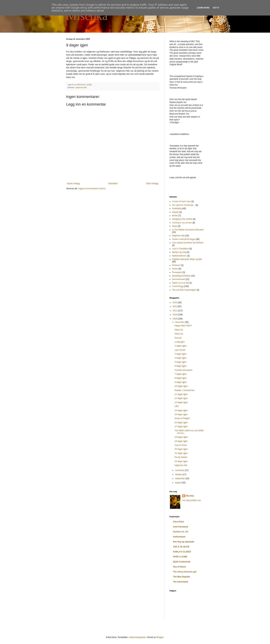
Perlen (175, 269)
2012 (175, 306)
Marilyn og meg (179, 252)
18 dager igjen (181, 437)
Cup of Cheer (181, 445)
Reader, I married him (185, 390)
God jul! (178, 338)
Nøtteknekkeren (179, 256)
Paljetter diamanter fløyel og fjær (187, 259)
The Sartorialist (181, 582)
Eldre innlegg (152, 184)
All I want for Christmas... (183, 205)
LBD (177, 406)
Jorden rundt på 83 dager (184, 239)
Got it (216, 8)
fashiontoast (179, 537)
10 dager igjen (181, 386)
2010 (175, 315)
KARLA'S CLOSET (182, 552)
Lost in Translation (180, 249)
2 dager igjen (181, 346)
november (180, 470)
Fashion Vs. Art (181, 532)
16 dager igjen (181, 423)
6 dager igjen (181, 366)
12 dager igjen (181, 398)
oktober (179, 474)
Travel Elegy (178, 286)
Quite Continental (182, 562)
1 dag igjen (180, 342)
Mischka (87, 16)
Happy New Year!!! (183, 326)
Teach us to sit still (180, 283)
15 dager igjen (181, 414)
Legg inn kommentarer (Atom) (92, 189)
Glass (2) (179, 334)
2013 (175, 303)
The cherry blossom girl (185, 572)
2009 (175, 319)
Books (175, 216)
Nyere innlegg (73, 184)
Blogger (160, 637)
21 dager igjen (181, 453)
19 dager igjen (181, 441)
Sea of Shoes (180, 567)
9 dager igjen (181, 382)
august (178, 483)
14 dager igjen (181, 410)
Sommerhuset (178, 279)
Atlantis (175, 212)
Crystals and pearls (183, 370)
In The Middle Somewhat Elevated (188, 230)
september (180, 478)
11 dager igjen (181, 394)
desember (180, 322)
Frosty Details (181, 457)
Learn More (203, 8)
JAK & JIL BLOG (181, 547)
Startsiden (113, 184)
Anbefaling (177, 209)
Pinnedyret (177, 272)
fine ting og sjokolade (184, 542)
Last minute (180, 350)
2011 (175, 311)
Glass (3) (179, 330)
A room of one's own (181, 201)
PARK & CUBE (180, 557)
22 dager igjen (181, 461)
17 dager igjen (181, 427)
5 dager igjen (181, 362)
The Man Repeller (182, 577)
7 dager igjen (181, 374)
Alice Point (178, 522)
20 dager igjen (181, 449)
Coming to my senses (182, 223)
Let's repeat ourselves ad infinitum (188, 243)
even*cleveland (181, 527)
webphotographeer (137, 637)
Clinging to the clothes (182, 219)
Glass (175, 226)
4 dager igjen (181, 358)
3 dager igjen (181, 354)
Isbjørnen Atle (81, 87)
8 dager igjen (181, 378)
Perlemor (176, 265)
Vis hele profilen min (192, 500)
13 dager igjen (181, 402)
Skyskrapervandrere (181, 276)
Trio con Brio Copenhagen (184, 290)
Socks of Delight (182, 418)
